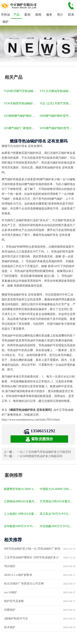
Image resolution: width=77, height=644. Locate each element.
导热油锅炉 (5, 18)
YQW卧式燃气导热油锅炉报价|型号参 (21, 91)
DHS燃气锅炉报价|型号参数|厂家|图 (57, 116)
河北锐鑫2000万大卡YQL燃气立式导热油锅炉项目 (57, 526)
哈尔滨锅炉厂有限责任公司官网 (24, 584)
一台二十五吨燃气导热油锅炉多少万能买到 (44, 452)
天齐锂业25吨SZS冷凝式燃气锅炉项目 (57, 501)
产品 (16, 15)
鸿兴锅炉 (10, 566)
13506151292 (43, 431)
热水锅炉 (10, 627)
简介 (60, 15)
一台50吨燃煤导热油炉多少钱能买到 (40, 456)
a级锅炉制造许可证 (16, 619)
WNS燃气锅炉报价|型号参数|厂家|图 (57, 128)
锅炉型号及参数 (14, 601)
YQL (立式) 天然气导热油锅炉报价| (57, 103)
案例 (27, 15)
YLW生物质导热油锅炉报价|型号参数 (21, 103)
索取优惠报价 (39, 439)
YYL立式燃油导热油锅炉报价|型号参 (57, 91)
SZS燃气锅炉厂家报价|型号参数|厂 (21, 128)
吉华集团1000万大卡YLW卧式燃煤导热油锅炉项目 (21, 526)
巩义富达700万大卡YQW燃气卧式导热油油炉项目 (57, 514)
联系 (71, 15)
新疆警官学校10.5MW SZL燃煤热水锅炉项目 (21, 489)
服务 (49, 15)
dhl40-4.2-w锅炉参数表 (18, 575)
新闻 (38, 15)
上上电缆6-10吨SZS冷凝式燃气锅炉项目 (21, 514)
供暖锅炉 (10, 610)
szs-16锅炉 (11, 592)
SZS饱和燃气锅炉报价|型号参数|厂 (21, 116)
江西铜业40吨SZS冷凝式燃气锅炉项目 (21, 501)
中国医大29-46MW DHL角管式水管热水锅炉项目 (57, 489)
